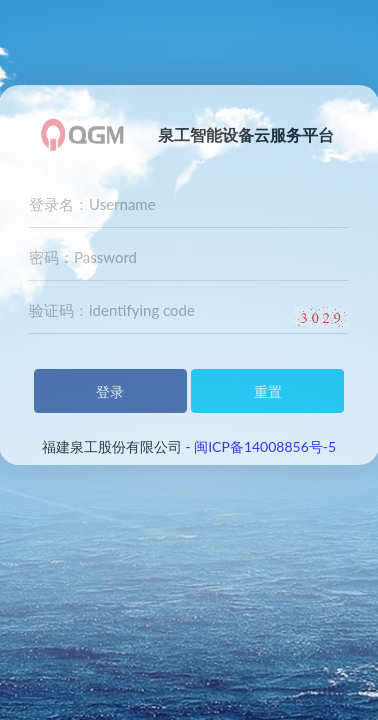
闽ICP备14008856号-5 (265, 446)
